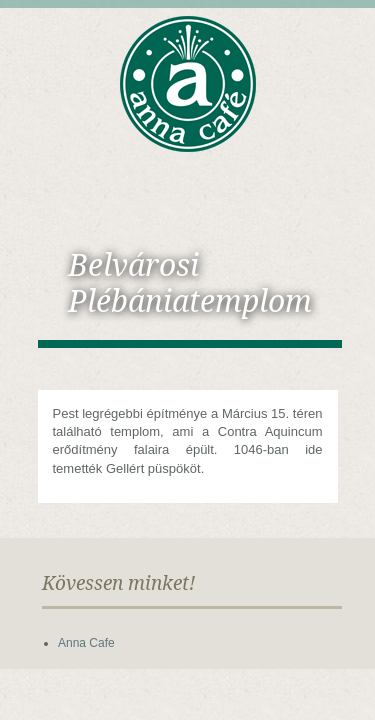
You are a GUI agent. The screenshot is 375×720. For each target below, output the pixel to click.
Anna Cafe (86, 643)
